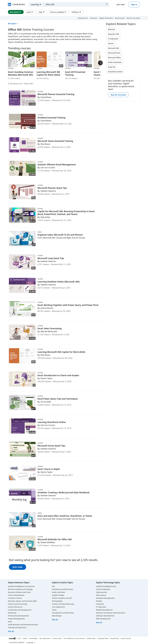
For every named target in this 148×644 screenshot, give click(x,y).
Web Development (103, 619)
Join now (121, 4)
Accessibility (33, 638)
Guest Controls (126, 638)
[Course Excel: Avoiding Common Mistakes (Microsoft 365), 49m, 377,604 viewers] (21, 66)
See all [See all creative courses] (55, 620)
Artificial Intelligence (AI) (106, 586)
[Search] (107, 4)
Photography (57, 601)
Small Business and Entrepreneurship (23, 625)
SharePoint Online (115, 72)
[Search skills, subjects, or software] (73, 4)
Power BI (112, 67)
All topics (12, 24)
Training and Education (17, 627)
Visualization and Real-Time (63, 613)
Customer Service (15, 598)
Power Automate (115, 62)
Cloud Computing (103, 589)
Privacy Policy (57, 638)
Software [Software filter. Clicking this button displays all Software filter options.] (77, 12)
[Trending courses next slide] (100, 63)
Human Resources (15, 607)
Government (120, 18)
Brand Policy (115, 638)
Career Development (16, 595)
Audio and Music (59, 592)
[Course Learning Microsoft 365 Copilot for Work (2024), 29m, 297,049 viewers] (50, 66)
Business (94, 18)
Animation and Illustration (63, 589)
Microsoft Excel (114, 53)
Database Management (105, 598)
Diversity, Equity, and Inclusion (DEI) (22, 601)
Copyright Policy (103, 638)
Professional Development (18, 616)
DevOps (99, 601)
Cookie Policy (91, 638)
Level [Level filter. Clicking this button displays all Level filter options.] (30, 12)
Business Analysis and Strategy (20, 589)
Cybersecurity (102, 592)
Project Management (16, 619)
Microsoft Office (114, 58)
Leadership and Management (20, 610)
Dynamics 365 (114, 34)
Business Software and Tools (19, 592)
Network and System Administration (111, 613)
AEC (54, 586)
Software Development (105, 616)
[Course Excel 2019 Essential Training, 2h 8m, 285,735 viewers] (78, 66)
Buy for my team (133, 18)
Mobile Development (104, 610)
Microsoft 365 (114, 48)
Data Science (101, 595)
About (25, 638)
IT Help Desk (113, 39)
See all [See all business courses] (11, 631)
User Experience (58, 607)
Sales (10, 622)
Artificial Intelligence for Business (21, 586)
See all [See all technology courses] (99, 622)
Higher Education (106, 18)
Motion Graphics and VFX (62, 598)
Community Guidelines (17, 642)
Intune (111, 43)
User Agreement (45, 638)
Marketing (12, 613)
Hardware (100, 604)
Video (54, 610)
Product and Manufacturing (63, 604)
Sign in (134, 4)
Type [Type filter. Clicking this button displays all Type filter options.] (42, 12)
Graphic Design (58, 595)
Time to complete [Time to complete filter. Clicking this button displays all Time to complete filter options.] (58, 12)
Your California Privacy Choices (74, 638)
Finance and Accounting (18, 604)
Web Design (57, 616)
